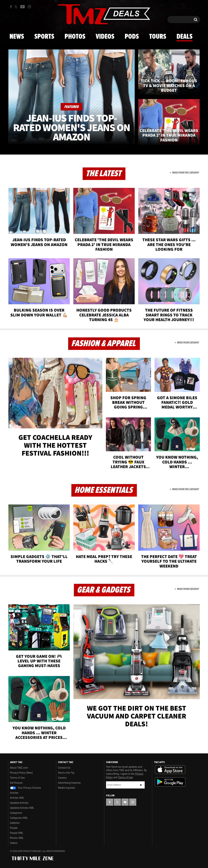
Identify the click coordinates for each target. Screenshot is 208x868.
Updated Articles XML (22, 808)
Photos (75, 37)
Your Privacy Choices (26, 788)
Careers (62, 778)
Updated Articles (19, 803)
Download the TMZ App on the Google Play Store (170, 782)
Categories (16, 813)
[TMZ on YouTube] (125, 802)
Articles (14, 793)
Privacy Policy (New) (21, 773)
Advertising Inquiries (69, 783)
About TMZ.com (19, 768)
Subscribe (141, 785)
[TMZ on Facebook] (11, 7)
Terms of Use (17, 778)
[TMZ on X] (16, 7)
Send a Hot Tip (66, 773)
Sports (44, 37)
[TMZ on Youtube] (23, 7)
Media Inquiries (66, 788)
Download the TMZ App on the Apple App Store (170, 770)
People (14, 828)
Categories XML (19, 818)
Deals (184, 37)
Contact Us (64, 768)
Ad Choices (16, 783)
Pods (132, 37)
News (17, 37)
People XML (17, 833)
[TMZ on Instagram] (29, 7)
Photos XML (17, 838)
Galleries (15, 823)
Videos (105, 37)
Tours (158, 37)
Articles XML (17, 798)
